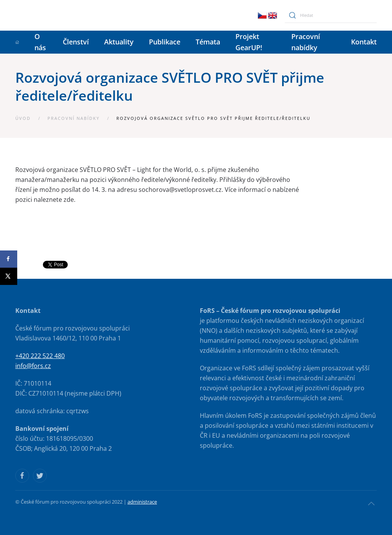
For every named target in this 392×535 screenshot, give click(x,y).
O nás (40, 42)
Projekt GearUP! (249, 42)
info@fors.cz (33, 366)
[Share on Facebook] (9, 259)
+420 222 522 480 (40, 356)
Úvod (23, 118)
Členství (76, 42)
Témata (208, 42)
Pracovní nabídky (306, 42)
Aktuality (119, 42)
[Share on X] (9, 276)
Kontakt (364, 42)
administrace (142, 502)
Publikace (165, 42)
